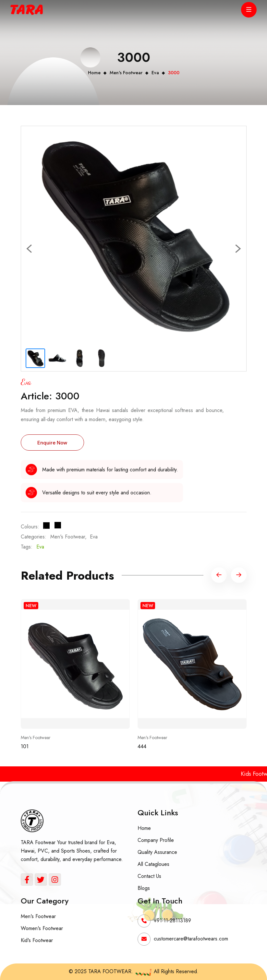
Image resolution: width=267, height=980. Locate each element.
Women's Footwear (42, 928)
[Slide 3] (79, 358)
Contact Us (149, 876)
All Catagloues (153, 864)
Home (94, 73)
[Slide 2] (57, 358)
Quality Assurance (157, 852)
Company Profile (156, 840)
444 (142, 746)
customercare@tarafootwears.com (191, 939)
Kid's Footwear (37, 940)
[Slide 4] (102, 358)
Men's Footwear (126, 73)
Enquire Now (52, 443)
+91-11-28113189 (172, 921)
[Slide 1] (35, 358)
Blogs (144, 888)
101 (25, 746)
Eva (155, 73)
